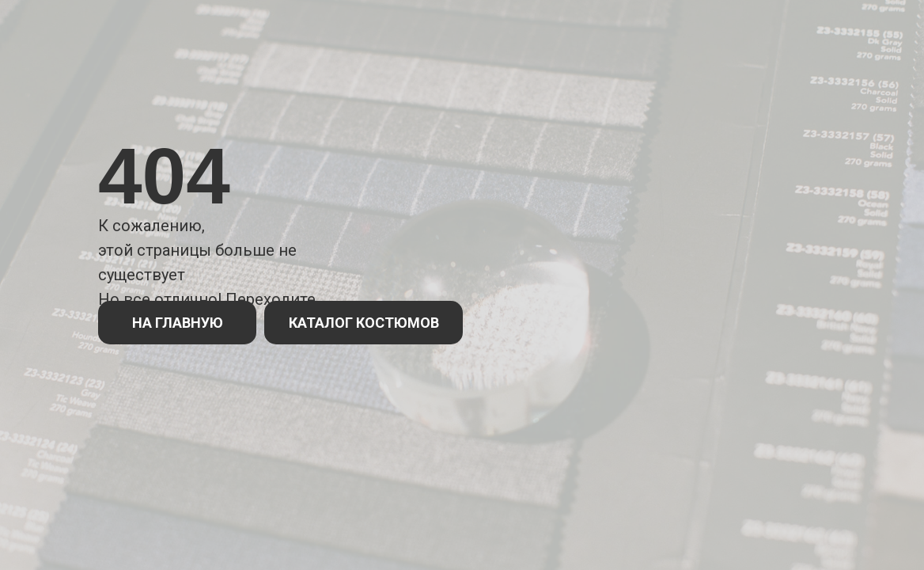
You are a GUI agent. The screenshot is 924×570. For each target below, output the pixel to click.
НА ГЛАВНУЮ (178, 323)
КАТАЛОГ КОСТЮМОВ (364, 323)
